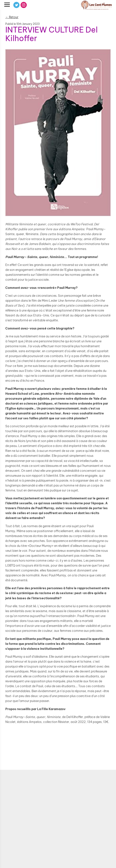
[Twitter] (16, 5)
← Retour (12, 17)
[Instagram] (24, 5)
